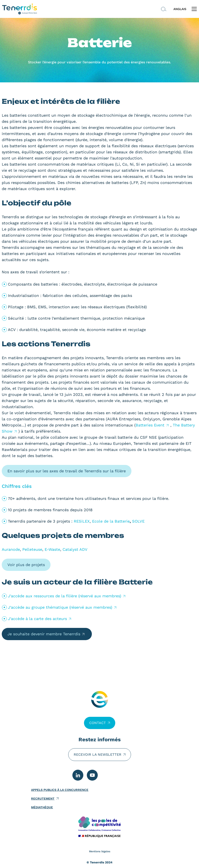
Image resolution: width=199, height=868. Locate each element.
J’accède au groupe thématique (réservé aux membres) (60, 607)
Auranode (11, 549)
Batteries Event (150, 425)
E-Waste (52, 549)
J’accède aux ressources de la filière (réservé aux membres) (65, 596)
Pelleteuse (32, 549)
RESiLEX (82, 521)
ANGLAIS (180, 9)
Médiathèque (42, 807)
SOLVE (138, 521)
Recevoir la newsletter (98, 755)
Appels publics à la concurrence (60, 790)
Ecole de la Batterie (111, 521)
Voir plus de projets (26, 565)
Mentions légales (100, 851)
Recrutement (43, 799)
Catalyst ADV (75, 549)
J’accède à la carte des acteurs (37, 619)
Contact (98, 723)
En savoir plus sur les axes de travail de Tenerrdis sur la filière (67, 471)
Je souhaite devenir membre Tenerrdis (44, 634)
